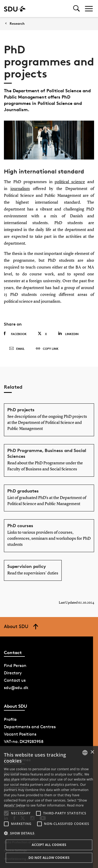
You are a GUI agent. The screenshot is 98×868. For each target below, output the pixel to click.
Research (17, 24)
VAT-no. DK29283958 (24, 741)
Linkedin (68, 334)
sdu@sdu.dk (16, 688)
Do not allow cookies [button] (49, 858)
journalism (20, 189)
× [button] (92, 752)
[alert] (49, 807)
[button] (6, 813)
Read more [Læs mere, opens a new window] (75, 805)
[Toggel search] (76, 9)
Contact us (15, 680)
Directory (13, 673)
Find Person (15, 666)
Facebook (15, 334)
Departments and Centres (30, 727)
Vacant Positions (20, 734)
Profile (10, 719)
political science (70, 182)
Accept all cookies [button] (49, 845)
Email (17, 349)
